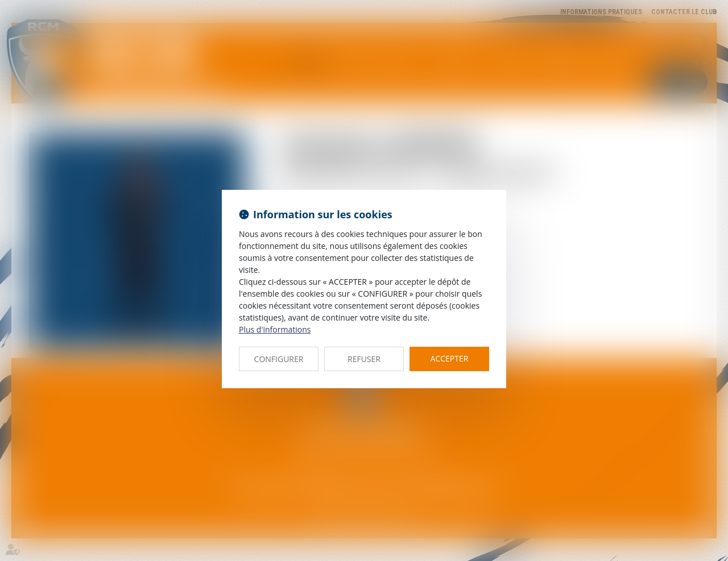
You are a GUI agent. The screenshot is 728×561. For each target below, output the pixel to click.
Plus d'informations (275, 329)
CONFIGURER (279, 359)
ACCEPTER (450, 358)
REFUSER (364, 359)
